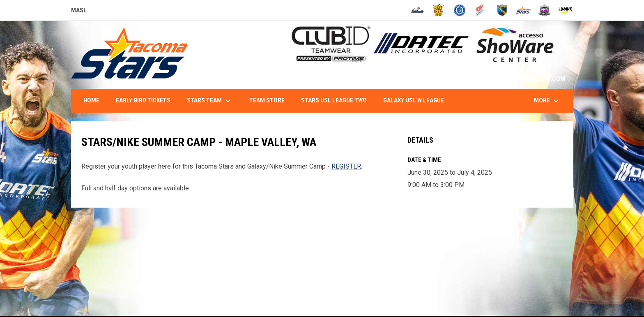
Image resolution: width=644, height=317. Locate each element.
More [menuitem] (547, 101)
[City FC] (460, 10)
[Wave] (566, 10)
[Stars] (523, 10)
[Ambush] (417, 10)
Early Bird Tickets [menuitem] (143, 100)
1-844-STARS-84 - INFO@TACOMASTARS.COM (501, 79)
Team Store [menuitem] (267, 100)
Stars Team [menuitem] (210, 101)
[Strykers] (544, 10)
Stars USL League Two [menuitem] (334, 100)
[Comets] (481, 10)
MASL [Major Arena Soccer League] (79, 12)
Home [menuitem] (91, 100)
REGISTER (346, 166)
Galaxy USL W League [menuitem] (414, 100)
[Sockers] (502, 10)
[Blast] (438, 10)
